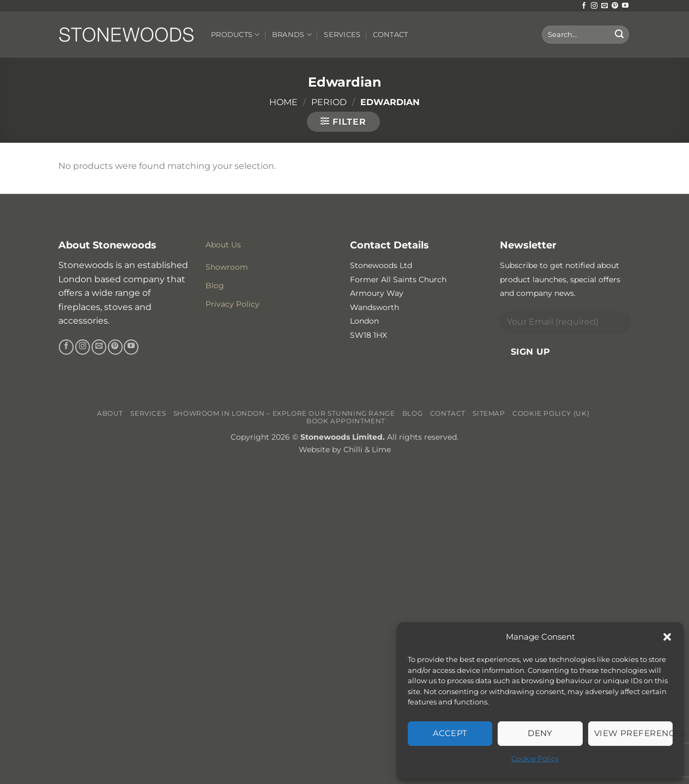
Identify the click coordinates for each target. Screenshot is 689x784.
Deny (540, 733)
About (110, 413)
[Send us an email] (605, 6)
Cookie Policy (535, 758)
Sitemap (489, 413)
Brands (292, 35)
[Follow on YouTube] (625, 6)
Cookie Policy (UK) (551, 413)
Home (283, 102)
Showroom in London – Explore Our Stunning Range (284, 413)
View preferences (633, 733)
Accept (450, 733)
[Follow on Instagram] (594, 6)
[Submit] (619, 35)
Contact (391, 35)
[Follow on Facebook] (584, 6)
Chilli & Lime (367, 449)
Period (329, 102)
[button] (667, 637)
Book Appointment (346, 421)
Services (342, 35)
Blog (412, 413)
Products (235, 35)
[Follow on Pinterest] (615, 6)
